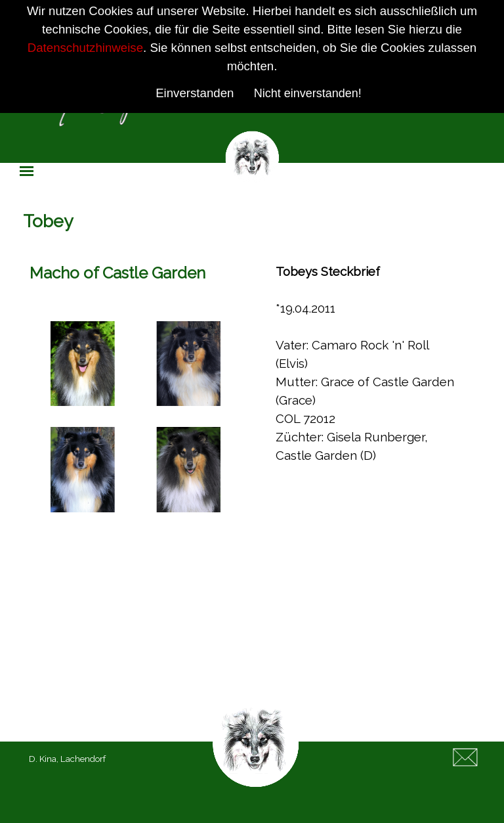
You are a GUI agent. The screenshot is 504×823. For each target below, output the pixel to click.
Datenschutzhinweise (85, 48)
